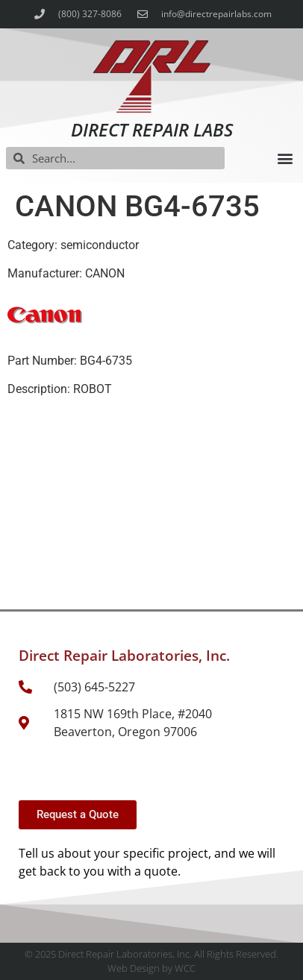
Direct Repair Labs (152, 129)
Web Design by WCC (151, 968)
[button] (285, 158)
